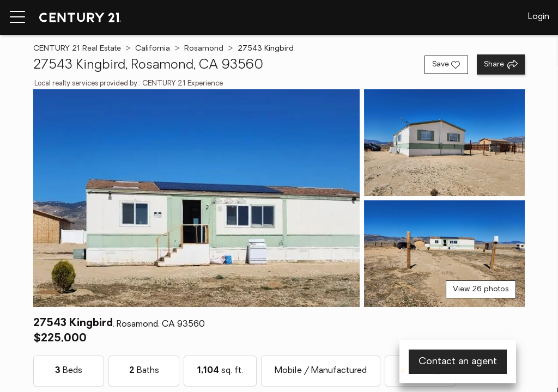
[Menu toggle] (17, 17)
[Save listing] (446, 65)
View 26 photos (481, 289)
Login (539, 17)
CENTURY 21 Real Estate (77, 49)
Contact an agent (458, 362)
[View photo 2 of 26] (444, 143)
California (153, 49)
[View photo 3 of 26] (444, 254)
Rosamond (204, 49)
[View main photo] (196, 198)
